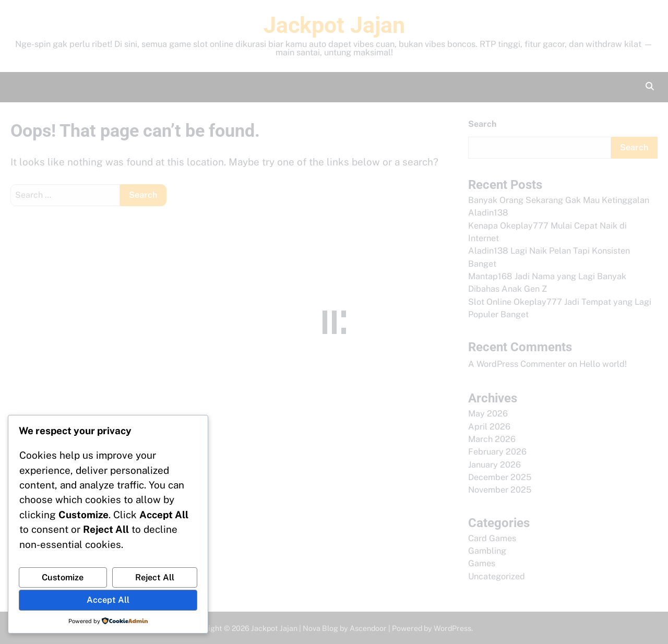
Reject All (155, 577)
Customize (63, 577)
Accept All (108, 600)
